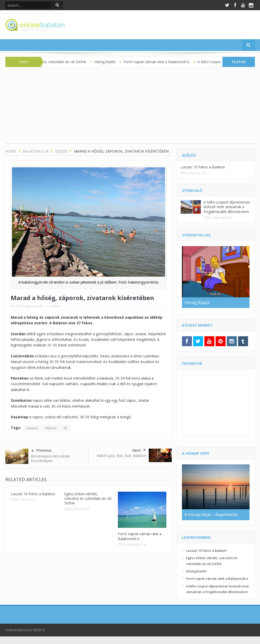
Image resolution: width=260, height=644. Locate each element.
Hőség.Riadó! (108, 62)
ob (65, 428)
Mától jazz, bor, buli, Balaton (121, 455)
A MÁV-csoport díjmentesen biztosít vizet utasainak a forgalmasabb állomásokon (227, 207)
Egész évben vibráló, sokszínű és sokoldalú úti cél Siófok (88, 498)
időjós (55, 306)
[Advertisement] (130, 108)
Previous (42, 451)
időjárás (51, 428)
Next (139, 450)
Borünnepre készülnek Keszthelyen (50, 458)
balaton (32, 428)
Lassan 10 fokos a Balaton (33, 494)
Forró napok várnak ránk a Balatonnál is (160, 62)
